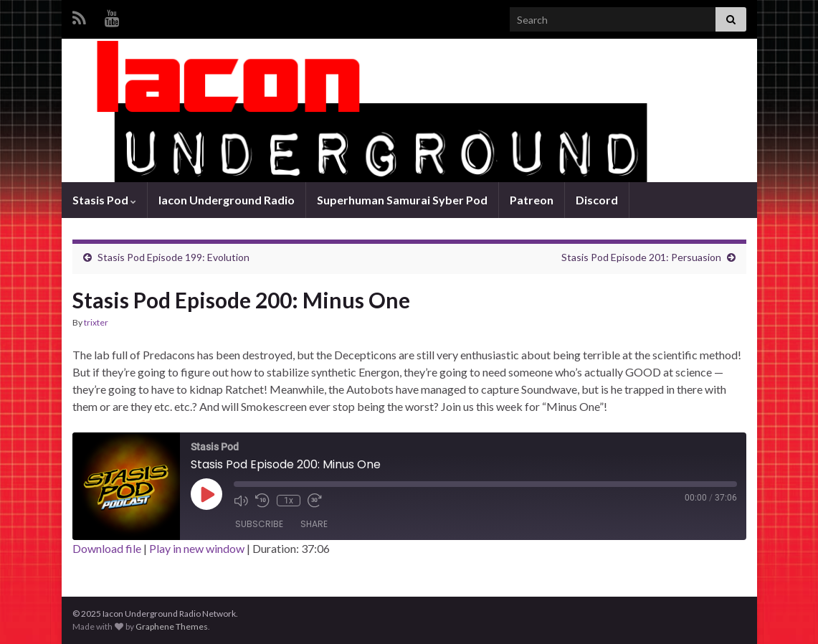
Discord (597, 200)
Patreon (532, 200)
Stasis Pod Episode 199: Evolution (173, 257)
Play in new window (197, 548)
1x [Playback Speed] (289, 501)
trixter (96, 322)
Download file (107, 548)
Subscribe (259, 524)
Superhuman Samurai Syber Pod (402, 200)
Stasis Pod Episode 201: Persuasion (641, 257)
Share (314, 524)
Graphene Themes (172, 626)
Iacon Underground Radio (227, 200)
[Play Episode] (206, 494)
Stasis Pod (104, 200)
